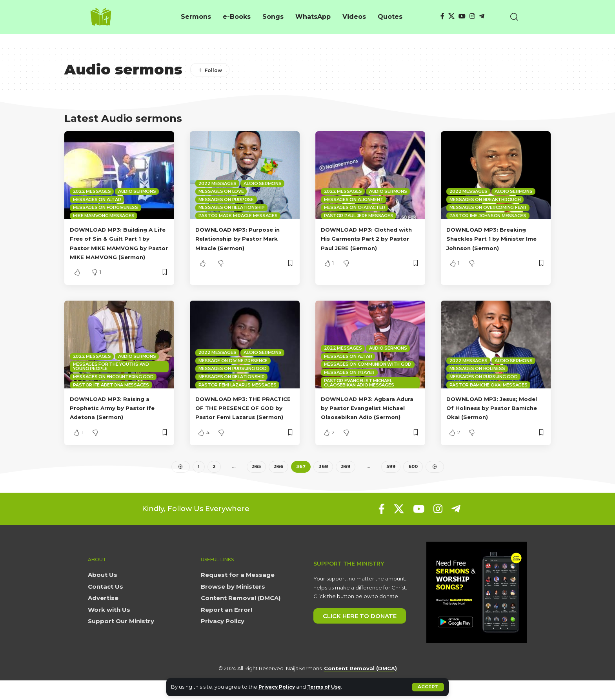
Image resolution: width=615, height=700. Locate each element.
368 (323, 485)
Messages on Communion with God (368, 374)
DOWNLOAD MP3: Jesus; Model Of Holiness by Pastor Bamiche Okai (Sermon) (494, 417)
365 (256, 485)
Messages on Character (355, 207)
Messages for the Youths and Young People (111, 376)
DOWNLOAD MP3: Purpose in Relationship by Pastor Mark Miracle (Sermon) (244, 238)
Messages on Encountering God (113, 386)
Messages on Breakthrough (485, 199)
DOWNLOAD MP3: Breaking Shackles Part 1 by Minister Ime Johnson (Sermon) (492, 238)
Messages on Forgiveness (106, 207)
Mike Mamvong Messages (104, 216)
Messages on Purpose (226, 199)
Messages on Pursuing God (233, 378)
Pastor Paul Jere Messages (359, 216)
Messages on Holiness (477, 378)
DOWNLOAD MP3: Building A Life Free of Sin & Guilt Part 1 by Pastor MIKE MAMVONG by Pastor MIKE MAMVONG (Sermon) (119, 248)
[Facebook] (442, 16)
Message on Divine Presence (233, 370)
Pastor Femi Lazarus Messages (237, 394)
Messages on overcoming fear (488, 207)
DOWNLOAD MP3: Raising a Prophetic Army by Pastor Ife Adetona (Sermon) (119, 417)
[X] (451, 16)
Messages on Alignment (354, 199)
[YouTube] (462, 16)
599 (390, 485)
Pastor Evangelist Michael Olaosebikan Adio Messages (359, 392)
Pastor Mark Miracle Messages (238, 216)
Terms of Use (329, 687)
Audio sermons (137, 191)
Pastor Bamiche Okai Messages (489, 394)
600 (413, 485)
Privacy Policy (278, 687)
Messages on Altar (97, 199)
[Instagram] (472, 16)
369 (345, 485)
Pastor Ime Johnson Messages (488, 216)
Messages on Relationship (232, 207)
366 (278, 485)
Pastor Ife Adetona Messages (111, 394)
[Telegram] (482, 16)
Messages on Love (221, 191)
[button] (428, 687)
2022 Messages (92, 191)
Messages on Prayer (349, 381)
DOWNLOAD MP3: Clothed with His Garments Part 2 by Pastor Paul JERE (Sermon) (368, 238)
